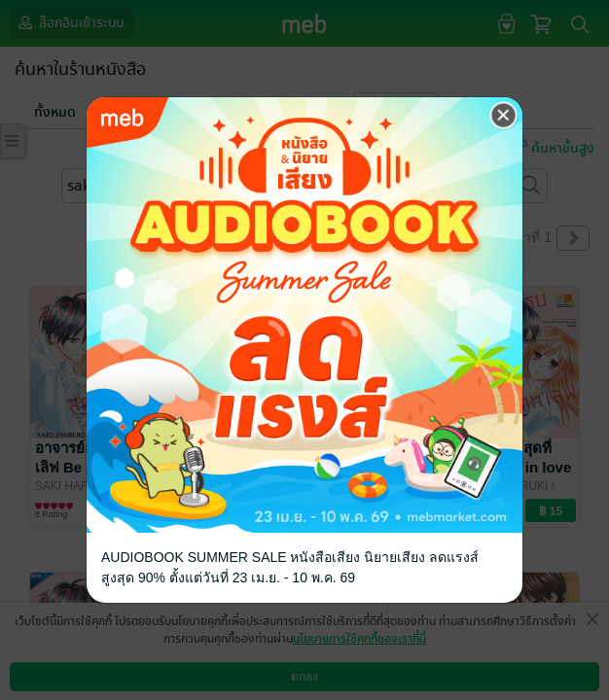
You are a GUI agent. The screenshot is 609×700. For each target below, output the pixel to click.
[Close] (504, 116)
